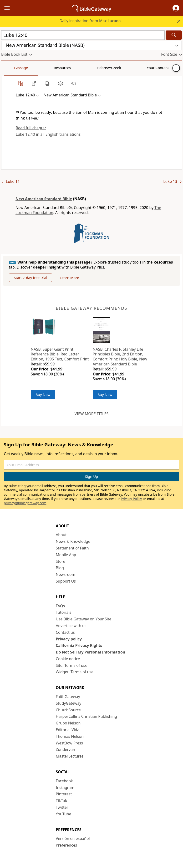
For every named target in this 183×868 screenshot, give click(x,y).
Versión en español (73, 838)
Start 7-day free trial (30, 278)
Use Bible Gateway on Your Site (84, 619)
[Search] (174, 35)
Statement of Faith (72, 548)
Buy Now (43, 394)
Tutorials (64, 612)
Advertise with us (71, 626)
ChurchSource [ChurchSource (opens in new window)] (68, 710)
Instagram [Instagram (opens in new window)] (65, 788)
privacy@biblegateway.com (25, 503)
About (61, 535)
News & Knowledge (73, 541)
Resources (35, 68)
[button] (176, 8)
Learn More (69, 278)
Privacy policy (69, 639)
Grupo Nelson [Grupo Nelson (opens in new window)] (68, 723)
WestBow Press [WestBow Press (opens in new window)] (69, 743)
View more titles (91, 414)
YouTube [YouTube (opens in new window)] (64, 814)
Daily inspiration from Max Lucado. (91, 21)
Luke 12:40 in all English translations (48, 134)
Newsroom (66, 574)
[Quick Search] (83, 35)
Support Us (66, 581)
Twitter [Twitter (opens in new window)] (62, 807)
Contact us (65, 632)
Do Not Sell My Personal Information (90, 652)
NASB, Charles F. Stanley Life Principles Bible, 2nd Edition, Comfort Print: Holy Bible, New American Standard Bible (120, 357)
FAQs (60, 606)
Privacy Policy (131, 499)
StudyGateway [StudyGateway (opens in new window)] (69, 703)
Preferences (66, 845)
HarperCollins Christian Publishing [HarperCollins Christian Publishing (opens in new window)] (86, 716)
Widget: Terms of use (75, 672)
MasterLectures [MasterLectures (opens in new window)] (70, 756)
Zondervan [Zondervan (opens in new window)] (65, 749)
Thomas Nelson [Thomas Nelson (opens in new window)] (70, 736)
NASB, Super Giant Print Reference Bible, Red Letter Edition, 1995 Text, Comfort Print (60, 354)
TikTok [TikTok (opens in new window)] (61, 801)
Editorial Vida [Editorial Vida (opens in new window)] (68, 730)
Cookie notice (68, 659)
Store (61, 561)
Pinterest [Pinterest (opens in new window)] (64, 794)
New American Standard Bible (44, 199)
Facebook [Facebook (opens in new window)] (64, 781)
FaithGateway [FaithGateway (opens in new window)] (68, 697)
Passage (12, 68)
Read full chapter (31, 128)
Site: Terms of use (71, 665)
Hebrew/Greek (63, 68)
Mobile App (66, 555)
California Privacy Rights (79, 645)
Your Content (94, 68)
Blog (60, 568)
